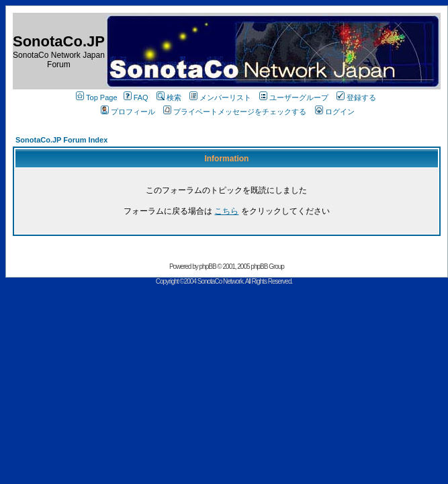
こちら (226, 211)
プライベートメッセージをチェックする (235, 112)
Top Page (96, 97)
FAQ (136, 97)
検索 (169, 97)
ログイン (335, 112)
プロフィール (128, 112)
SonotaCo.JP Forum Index (61, 140)
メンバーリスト (220, 97)
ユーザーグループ (294, 97)
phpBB (208, 267)
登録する (356, 97)
